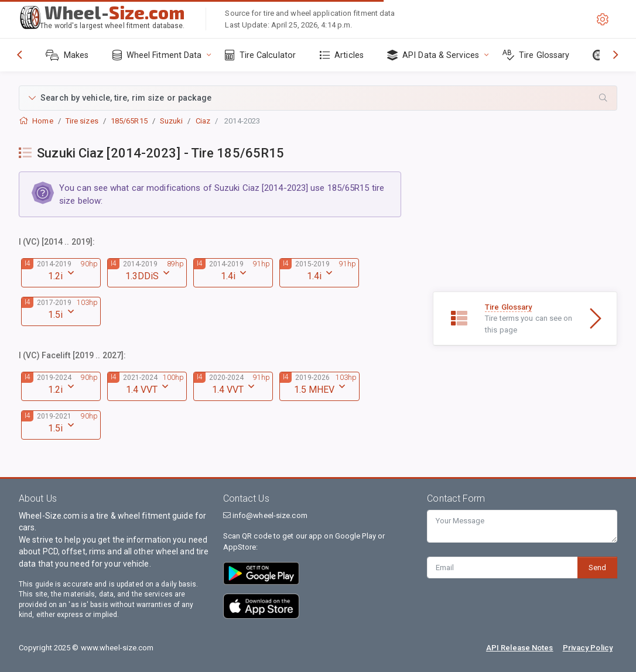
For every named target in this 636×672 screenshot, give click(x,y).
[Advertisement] (525, 218)
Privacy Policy (588, 648)
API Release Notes (520, 648)
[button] (318, 98)
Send (597, 568)
